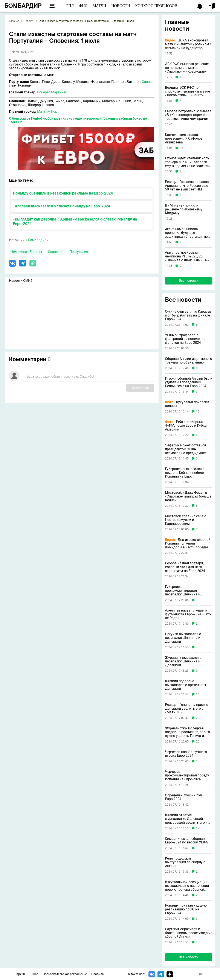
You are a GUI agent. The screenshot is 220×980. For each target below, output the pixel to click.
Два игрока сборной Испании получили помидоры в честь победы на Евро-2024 (188, 544)
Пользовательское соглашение (65, 974)
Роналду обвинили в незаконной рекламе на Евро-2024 (63, 193)
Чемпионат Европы (26, 252)
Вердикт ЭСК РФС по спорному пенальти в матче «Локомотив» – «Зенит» (187, 91)
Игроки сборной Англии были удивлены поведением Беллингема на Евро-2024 (189, 382)
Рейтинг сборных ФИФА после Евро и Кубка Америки (186, 426)
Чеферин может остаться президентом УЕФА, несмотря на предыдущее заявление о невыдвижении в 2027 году (187, 449)
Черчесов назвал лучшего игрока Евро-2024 (186, 754)
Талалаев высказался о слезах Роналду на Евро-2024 (61, 206)
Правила (98, 974)
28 (198, 718)
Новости (29, 21)
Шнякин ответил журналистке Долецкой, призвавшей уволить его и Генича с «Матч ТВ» (186, 819)
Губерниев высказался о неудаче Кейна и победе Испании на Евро (185, 473)
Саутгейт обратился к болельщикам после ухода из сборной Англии (189, 933)
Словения (56, 252)
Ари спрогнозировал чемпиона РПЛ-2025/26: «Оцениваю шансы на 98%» (187, 256)
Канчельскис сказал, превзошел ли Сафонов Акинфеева (184, 139)
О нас (34, 974)
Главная (14, 21)
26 (198, 742)
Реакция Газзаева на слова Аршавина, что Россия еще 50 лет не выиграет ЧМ (187, 186)
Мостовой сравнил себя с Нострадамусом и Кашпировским (186, 520)
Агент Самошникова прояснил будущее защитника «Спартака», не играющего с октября (186, 233)
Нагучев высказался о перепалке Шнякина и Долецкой (183, 638)
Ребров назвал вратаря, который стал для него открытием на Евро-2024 (185, 567)
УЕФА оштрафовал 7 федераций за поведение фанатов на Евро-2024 (185, 339)
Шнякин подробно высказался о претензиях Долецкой (186, 685)
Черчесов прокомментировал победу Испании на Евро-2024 (187, 775)
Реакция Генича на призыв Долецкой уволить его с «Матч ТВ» (187, 708)
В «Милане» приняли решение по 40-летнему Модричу (184, 209)
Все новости (189, 281)
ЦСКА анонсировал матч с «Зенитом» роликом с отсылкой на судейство (188, 44)
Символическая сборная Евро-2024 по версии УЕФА (186, 841)
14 (198, 694)
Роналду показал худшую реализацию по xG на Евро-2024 (186, 909)
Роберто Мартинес (52, 92)
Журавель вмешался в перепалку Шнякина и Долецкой (183, 661)
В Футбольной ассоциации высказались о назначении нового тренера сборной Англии (187, 886)
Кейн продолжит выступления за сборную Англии (185, 862)
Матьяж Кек (47, 112)
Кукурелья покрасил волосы (187, 404)
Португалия (79, 252)
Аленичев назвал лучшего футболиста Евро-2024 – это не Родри (188, 614)
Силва (147, 82)
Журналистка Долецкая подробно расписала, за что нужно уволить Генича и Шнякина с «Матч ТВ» (187, 732)
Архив (21, 974)
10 (182, 242)
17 (198, 828)
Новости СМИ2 (21, 281)
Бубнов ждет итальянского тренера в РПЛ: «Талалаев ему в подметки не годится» (187, 162)
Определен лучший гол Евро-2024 (183, 797)
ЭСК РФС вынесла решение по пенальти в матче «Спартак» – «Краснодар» (187, 68)
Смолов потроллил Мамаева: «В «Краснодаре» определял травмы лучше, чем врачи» (189, 115)
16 (182, 148)
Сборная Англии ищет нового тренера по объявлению (189, 361)
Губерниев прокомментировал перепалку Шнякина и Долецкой (183, 591)
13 (198, 412)
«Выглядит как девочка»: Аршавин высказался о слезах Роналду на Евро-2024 (75, 221)
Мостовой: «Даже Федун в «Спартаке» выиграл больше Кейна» (188, 496)
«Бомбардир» (37, 240)
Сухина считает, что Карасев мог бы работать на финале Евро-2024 (188, 315)
